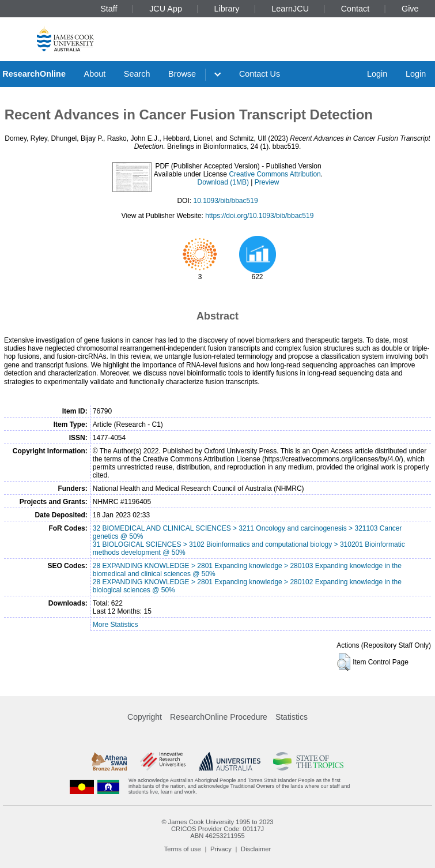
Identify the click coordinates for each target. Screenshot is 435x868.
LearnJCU (290, 9)
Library (227, 9)
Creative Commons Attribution (275, 174)
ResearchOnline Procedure (219, 717)
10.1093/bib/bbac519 (225, 201)
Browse (182, 74)
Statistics (292, 717)
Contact (355, 9)
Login (377, 74)
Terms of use (183, 849)
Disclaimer (256, 849)
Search (137, 74)
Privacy (221, 849)
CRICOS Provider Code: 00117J (217, 829)
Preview (267, 182)
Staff (109, 9)
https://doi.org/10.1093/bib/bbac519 (259, 216)
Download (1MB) (223, 182)
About (95, 74)
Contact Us (260, 74)
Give (410, 9)
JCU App (166, 9)
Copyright (145, 717)
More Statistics (116, 625)
